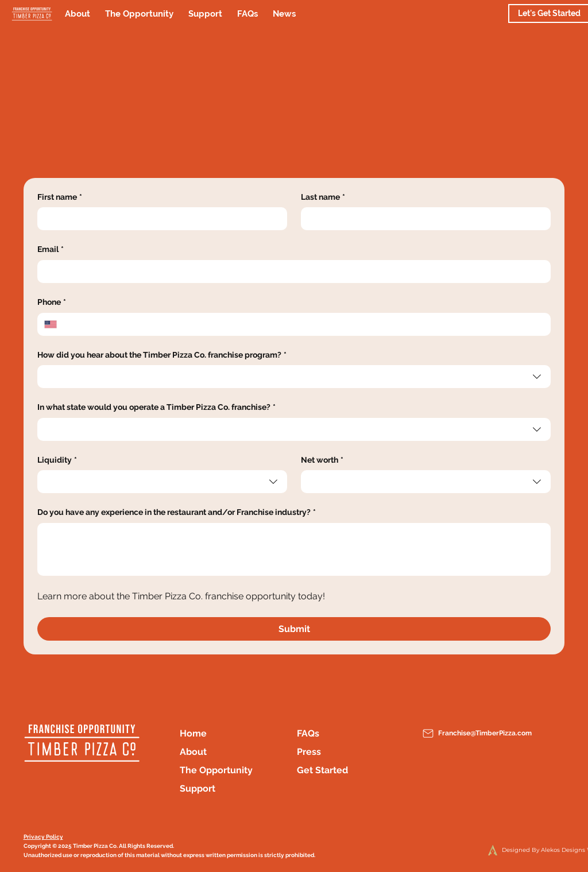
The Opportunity (216, 770)
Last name (323, 197)
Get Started (322, 770)
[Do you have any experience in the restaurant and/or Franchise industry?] (294, 549)
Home (193, 733)
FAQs (308, 733)
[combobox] (294, 377)
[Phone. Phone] (304, 324)
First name (60, 197)
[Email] (291, 272)
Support (198, 788)
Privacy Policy (43, 837)
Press (309, 752)
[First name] (159, 219)
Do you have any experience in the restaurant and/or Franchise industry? (177, 513)
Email (51, 250)
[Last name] (422, 219)
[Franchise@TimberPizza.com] (481, 733)
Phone (52, 303)
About (193, 752)
